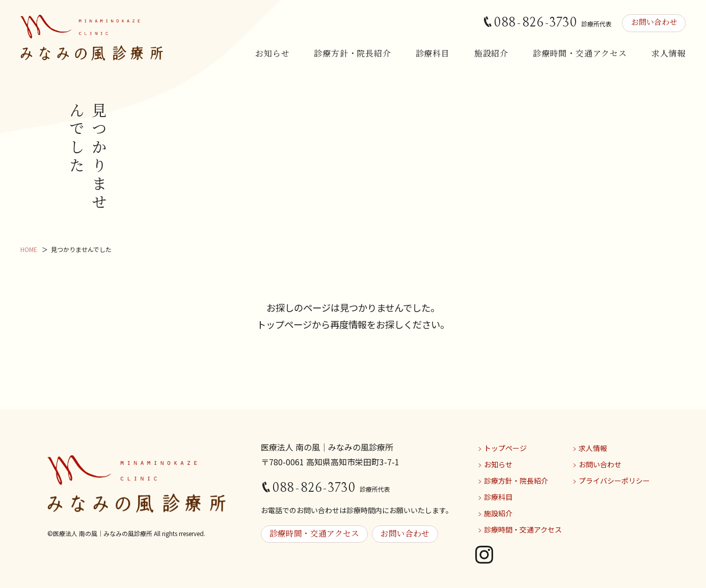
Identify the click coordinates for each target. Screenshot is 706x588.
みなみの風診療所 (92, 38)
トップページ (505, 448)
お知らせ (272, 53)
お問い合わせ (653, 22)
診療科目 (433, 53)
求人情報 (669, 53)
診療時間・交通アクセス (580, 53)
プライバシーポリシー (614, 481)
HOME (29, 249)
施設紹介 (491, 53)
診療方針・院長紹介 (352, 53)
